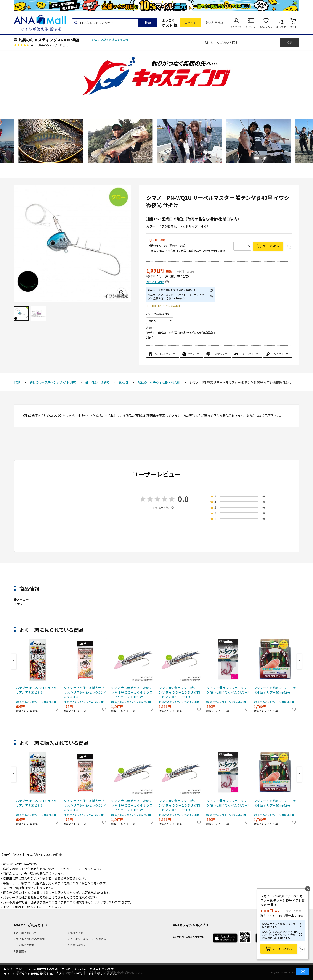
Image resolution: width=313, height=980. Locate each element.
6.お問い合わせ (77, 945)
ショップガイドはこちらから (110, 40)
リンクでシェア (280, 354)
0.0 (183, 499)
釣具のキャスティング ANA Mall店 (49, 40)
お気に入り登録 (302, 949)
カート (293, 27)
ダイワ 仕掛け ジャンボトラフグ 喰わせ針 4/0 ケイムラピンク (228, 690)
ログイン (190, 23)
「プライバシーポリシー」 (73, 974)
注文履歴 (281, 27)
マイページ (236, 27)
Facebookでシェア (165, 354)
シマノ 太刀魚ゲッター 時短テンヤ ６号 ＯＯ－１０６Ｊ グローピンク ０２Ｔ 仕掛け (132, 692)
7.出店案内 (20, 951)
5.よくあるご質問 (24, 945)
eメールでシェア (250, 354)
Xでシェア (194, 354)
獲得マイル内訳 (155, 282)
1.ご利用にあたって (25, 933)
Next (299, 661)
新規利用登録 (214, 23)
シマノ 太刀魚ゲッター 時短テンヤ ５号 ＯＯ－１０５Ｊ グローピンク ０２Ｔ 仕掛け (179, 692)
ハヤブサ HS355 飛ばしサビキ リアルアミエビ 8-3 (36, 690)
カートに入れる (271, 246)
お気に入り (266, 27)
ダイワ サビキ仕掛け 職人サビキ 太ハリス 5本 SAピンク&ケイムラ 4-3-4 (85, 692)
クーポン (251, 27)
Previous (14, 661)
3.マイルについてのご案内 (29, 939)
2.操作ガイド (75, 933)
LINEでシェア (220, 354)
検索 (148, 23)
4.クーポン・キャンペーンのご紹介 (88, 939)
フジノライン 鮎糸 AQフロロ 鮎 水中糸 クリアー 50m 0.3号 (275, 690)
